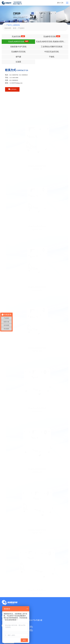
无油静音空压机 (52, 36)
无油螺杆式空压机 (18, 52)
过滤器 (18, 62)
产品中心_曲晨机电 (12, 25)
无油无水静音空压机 (18, 41)
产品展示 (21, 28)
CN (62, 3)
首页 (15, 28)
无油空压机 (18, 36)
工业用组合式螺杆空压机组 (52, 47)
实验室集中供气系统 (18, 47)
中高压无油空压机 (52, 52)
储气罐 (18, 57)
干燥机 (52, 57)
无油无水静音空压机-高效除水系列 (52, 41)
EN (58, 3)
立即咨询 (12, 89)
